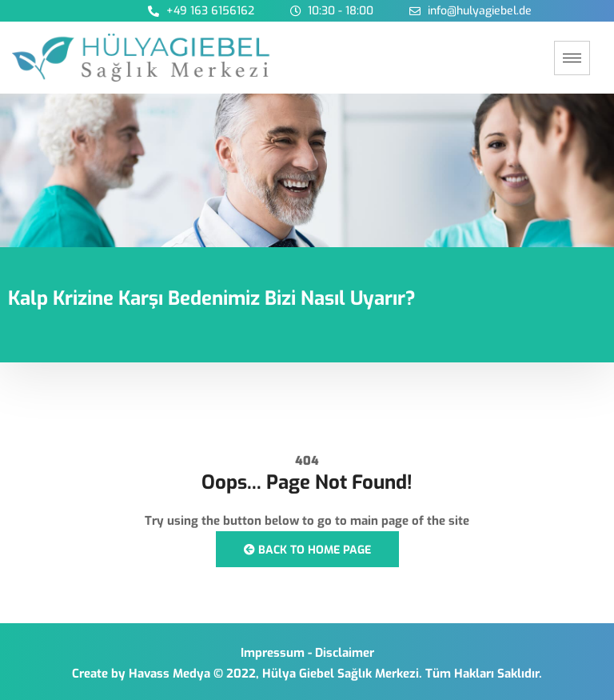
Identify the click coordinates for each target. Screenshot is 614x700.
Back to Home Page (307, 550)
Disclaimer (345, 653)
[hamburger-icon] (572, 58)
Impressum (273, 653)
